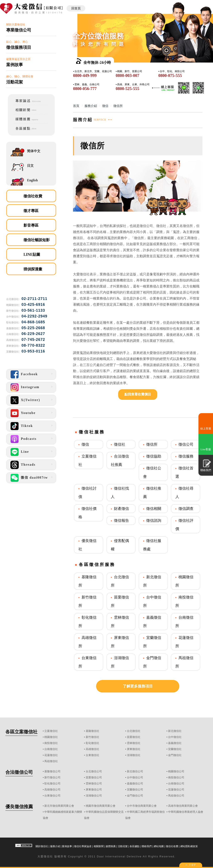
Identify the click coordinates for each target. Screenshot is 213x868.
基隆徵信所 (87, 581)
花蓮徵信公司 (176, 790)
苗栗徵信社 (134, 737)
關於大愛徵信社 (31, 28)
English (32, 180)
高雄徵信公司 (52, 790)
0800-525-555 (127, 89)
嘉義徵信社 (175, 743)
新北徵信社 (175, 731)
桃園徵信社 (51, 737)
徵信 (85, 444)
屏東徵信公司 (94, 790)
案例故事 (67, 846)
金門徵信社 (175, 755)
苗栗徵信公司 (94, 777)
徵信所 (152, 444)
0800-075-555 (170, 75)
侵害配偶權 (120, 545)
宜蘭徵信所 (152, 642)
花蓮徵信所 (184, 642)
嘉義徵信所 (152, 622)
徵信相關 (154, 509)
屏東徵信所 (120, 642)
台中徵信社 (175, 737)
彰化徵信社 (92, 743)
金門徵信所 (152, 662)
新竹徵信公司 (52, 777)
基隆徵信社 (92, 731)
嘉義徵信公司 (135, 783)
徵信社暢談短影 (37, 240)
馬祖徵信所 (184, 662)
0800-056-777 (85, 89)
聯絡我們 (147, 846)
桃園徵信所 (184, 581)
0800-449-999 (85, 75)
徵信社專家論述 (83, 846)
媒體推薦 (111, 846)
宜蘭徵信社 (175, 749)
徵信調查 (186, 509)
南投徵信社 (51, 743)
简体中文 (34, 151)
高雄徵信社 (92, 749)
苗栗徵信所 (120, 601)
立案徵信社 (87, 460)
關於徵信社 (42, 846)
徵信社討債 (87, 493)
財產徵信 (121, 509)
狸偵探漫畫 (33, 269)
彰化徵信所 (87, 622)
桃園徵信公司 (176, 771)
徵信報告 (121, 521)
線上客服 (206, 428)
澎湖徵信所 (120, 662)
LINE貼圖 (32, 255)
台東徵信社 (92, 755)
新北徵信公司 (135, 771)
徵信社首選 (184, 472)
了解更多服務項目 (138, 686)
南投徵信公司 (176, 777)
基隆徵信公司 (52, 771)
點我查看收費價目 (138, 394)
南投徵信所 (184, 601)
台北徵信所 (120, 581)
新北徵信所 (152, 581)
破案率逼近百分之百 (31, 62)
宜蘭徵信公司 (135, 790)
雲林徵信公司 (94, 783)
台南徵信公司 (176, 783)
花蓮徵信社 (51, 755)
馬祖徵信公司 (176, 796)
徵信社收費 (33, 196)
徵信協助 (154, 456)
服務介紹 (55, 846)
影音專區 (31, 225)
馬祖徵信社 (51, 761)
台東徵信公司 (52, 796)
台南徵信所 (184, 622)
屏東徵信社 (134, 749)
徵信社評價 (184, 525)
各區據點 (135, 846)
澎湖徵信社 (134, 755)
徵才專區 (31, 211)
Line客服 (206, 449)
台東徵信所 (87, 662)
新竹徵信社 (92, 737)
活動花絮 (123, 846)
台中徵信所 (152, 601)
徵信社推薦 (152, 493)
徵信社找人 (120, 493)
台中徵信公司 (135, 777)
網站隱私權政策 (189, 846)
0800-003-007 (127, 75)
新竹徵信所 (87, 601)
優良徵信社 (87, 545)
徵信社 (120, 444)
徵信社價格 (87, 513)
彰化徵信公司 (52, 783)
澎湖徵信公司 (94, 796)
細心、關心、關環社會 (31, 80)
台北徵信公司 (94, 771)
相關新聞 (99, 846)
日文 (30, 166)
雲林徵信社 (134, 743)
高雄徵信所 (87, 642)
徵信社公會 (152, 472)
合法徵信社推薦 (120, 460)
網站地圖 (159, 846)
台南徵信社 (51, 749)
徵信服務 (186, 456)
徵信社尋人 (184, 493)
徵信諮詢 (154, 521)
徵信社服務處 (152, 545)
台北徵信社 (134, 731)
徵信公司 (186, 444)
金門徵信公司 (135, 796)
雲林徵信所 (120, 622)
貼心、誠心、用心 (31, 45)
